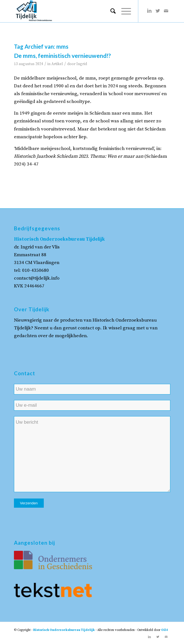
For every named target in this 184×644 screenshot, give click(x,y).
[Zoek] (110, 11)
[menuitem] (110, 11)
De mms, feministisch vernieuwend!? (62, 55)
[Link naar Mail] (166, 11)
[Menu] (123, 11)
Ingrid (82, 64)
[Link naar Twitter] (158, 11)
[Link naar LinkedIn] (149, 11)
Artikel (57, 64)
